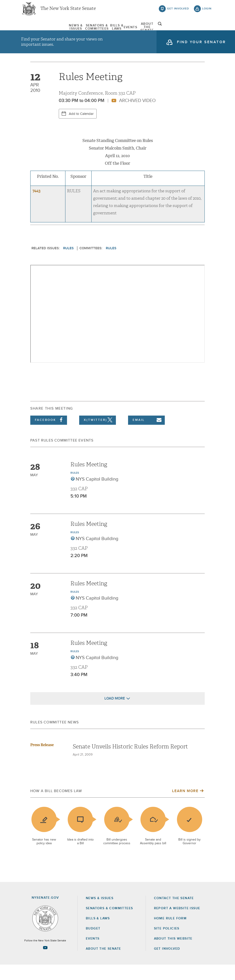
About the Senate (103, 964)
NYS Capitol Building (97, 494)
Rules (68, 263)
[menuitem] (35, 30)
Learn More (185, 806)
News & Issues (35, 30)
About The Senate (177, 30)
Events (146, 30)
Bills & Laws (121, 30)
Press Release (42, 760)
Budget (93, 944)
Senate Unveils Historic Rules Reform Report (130, 762)
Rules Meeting (89, 480)
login (207, 11)
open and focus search (207, 31)
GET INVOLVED (167, 964)
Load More (115, 714)
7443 (36, 206)
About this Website (173, 954)
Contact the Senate (174, 913)
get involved (178, 11)
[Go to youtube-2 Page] (45, 963)
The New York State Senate (68, 11)
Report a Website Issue (177, 923)
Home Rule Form (170, 934)
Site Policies (167, 944)
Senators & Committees (79, 30)
